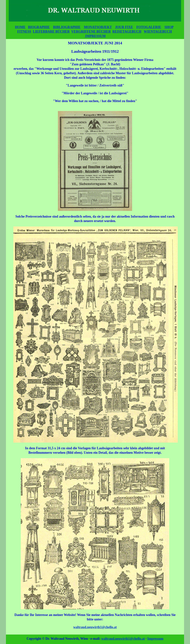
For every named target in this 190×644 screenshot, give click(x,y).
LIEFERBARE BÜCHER (51, 32)
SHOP (169, 27)
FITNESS (24, 32)
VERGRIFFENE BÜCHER (91, 32)
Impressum (155, 639)
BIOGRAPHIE (39, 27)
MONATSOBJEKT (98, 27)
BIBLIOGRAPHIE (67, 27)
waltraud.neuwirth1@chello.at (95, 627)
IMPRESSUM (95, 36)
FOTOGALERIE (149, 27)
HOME (20, 27)
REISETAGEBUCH (127, 32)
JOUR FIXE (124, 27)
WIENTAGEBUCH (158, 32)
